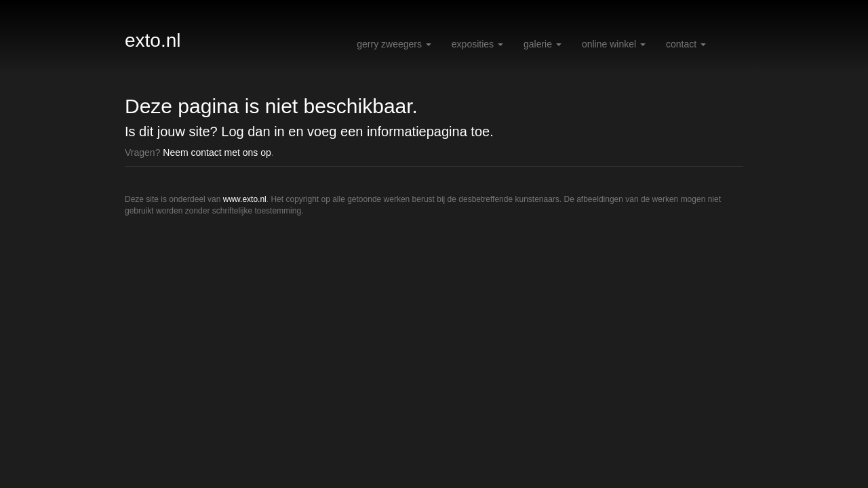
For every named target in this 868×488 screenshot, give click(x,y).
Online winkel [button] (614, 44)
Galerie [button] (542, 44)
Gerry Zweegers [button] (394, 44)
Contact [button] (686, 44)
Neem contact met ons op (217, 152)
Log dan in (253, 131)
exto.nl (153, 40)
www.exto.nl (245, 199)
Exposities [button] (477, 44)
